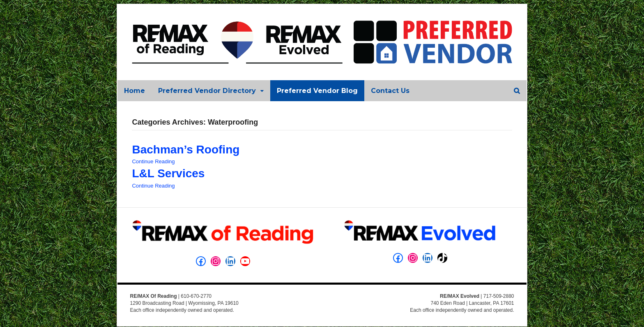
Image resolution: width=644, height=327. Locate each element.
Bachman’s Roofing (185, 150)
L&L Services (168, 174)
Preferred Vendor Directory (207, 91)
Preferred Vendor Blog (317, 91)
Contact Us (390, 91)
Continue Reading (153, 162)
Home (134, 91)
